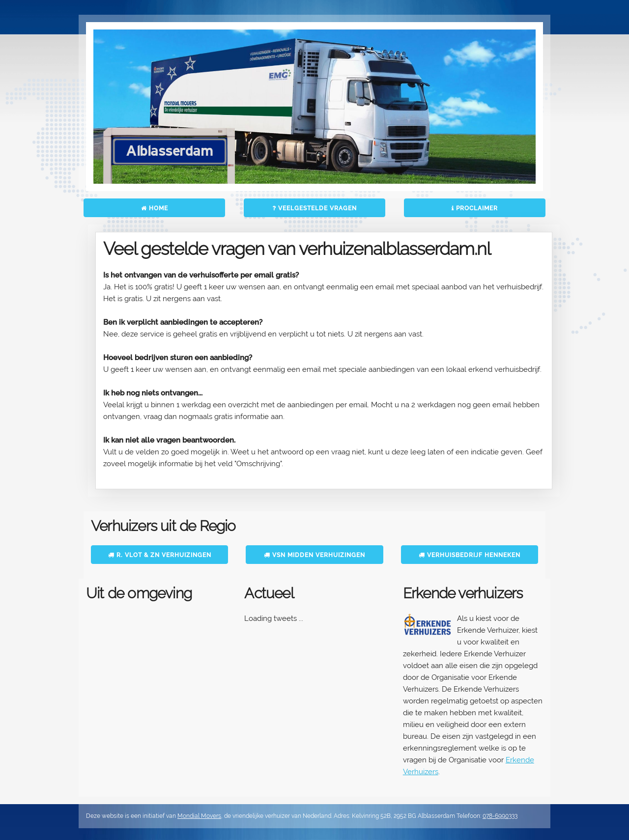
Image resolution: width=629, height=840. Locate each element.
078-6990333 (500, 816)
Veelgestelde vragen (314, 208)
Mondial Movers (199, 816)
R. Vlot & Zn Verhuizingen (160, 555)
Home (155, 208)
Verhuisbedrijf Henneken (470, 555)
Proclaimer (475, 208)
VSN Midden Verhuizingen (314, 555)
